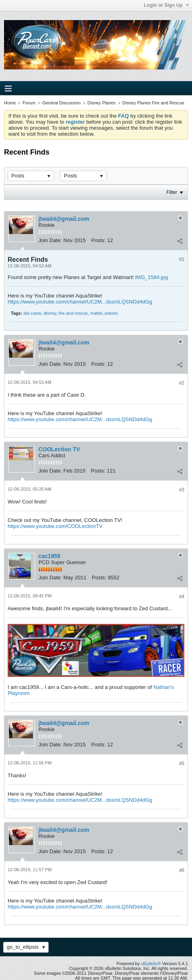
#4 (182, 597)
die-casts (33, 313)
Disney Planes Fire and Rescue (153, 103)
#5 (182, 764)
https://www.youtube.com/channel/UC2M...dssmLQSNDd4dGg (80, 302)
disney (50, 313)
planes (111, 313)
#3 (182, 490)
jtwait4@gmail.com (64, 219)
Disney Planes (102, 103)
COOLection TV (59, 449)
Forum (29, 103)
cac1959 (50, 556)
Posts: (98, 240)
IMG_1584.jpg (151, 277)
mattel (96, 313)
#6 (182, 870)
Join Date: (50, 240)
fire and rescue (73, 313)
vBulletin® (151, 964)
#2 (182, 383)
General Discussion (61, 103)
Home (10, 103)
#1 (182, 259)
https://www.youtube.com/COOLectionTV (55, 526)
